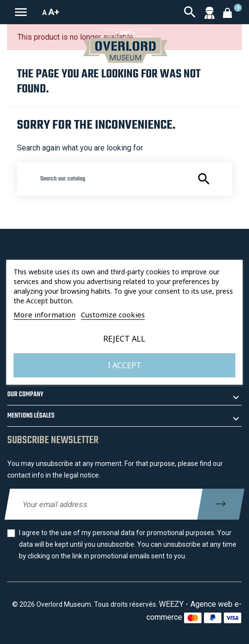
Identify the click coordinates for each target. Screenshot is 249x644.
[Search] (124, 179)
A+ (54, 12)
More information (45, 315)
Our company (25, 395)
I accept (124, 365)
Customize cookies (113, 315)
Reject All (124, 339)
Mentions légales (31, 416)
